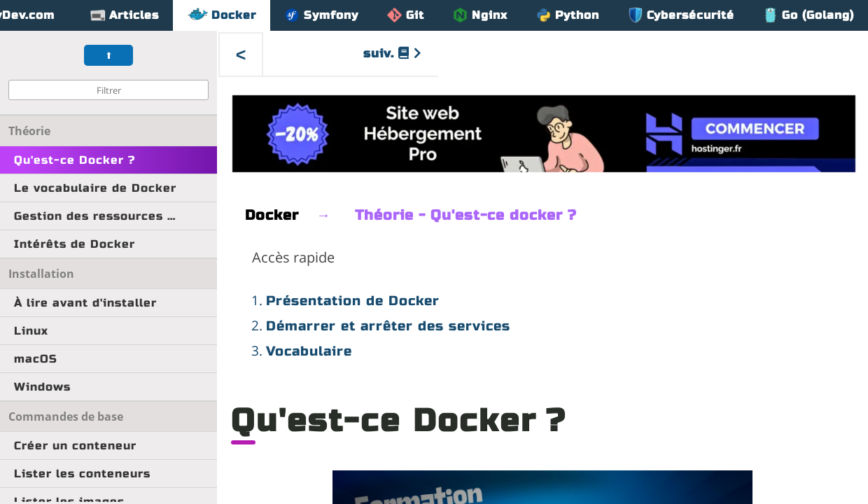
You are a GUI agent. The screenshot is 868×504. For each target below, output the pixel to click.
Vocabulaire (309, 351)
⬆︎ (109, 56)
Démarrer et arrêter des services (388, 326)
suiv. (393, 54)
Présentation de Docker (353, 301)
